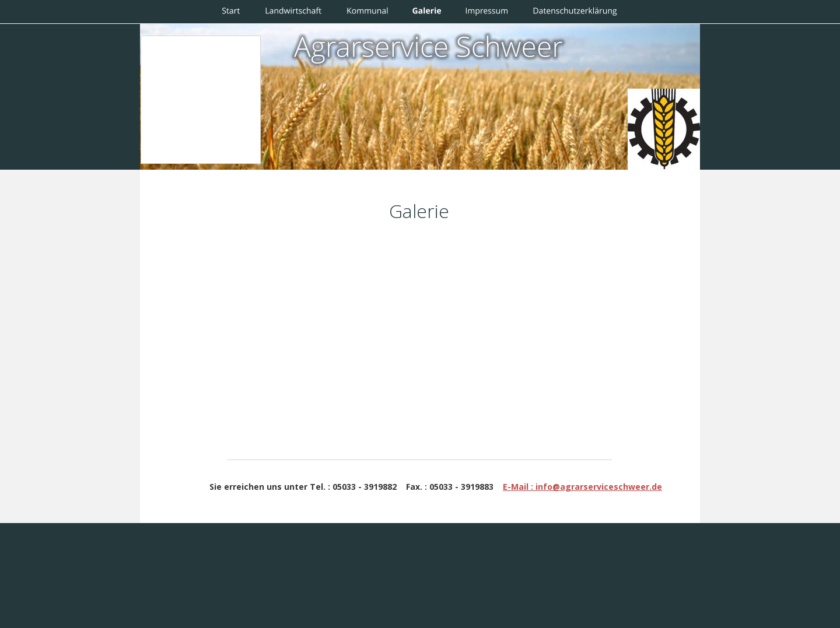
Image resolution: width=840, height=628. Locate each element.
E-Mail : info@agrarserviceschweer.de (582, 487)
